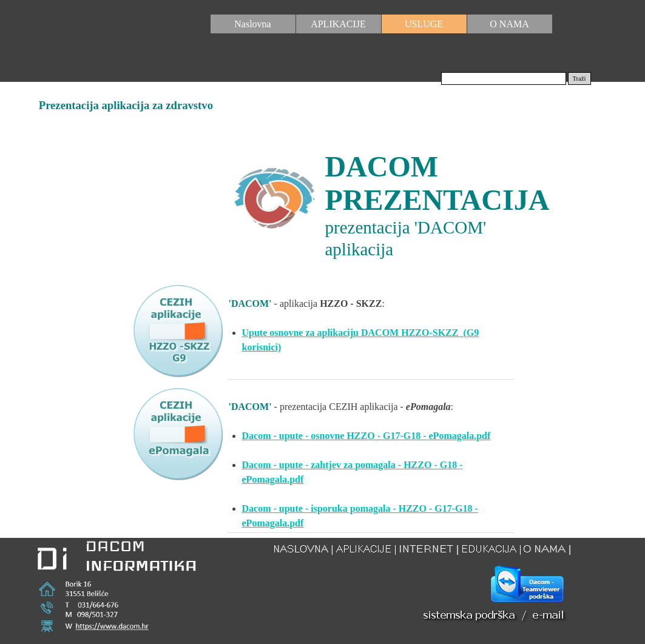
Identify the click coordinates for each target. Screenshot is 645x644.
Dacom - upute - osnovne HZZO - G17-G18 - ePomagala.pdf (366, 436)
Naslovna (252, 24)
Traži (579, 79)
